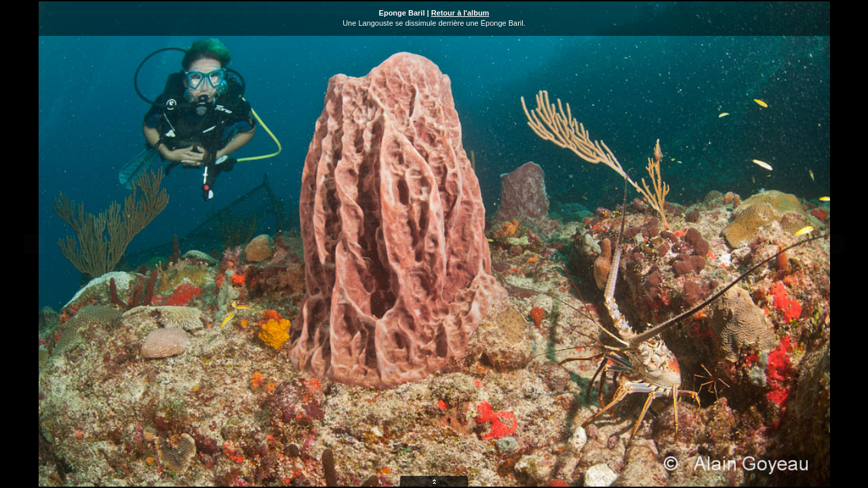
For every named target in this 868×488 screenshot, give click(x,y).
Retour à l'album (460, 13)
